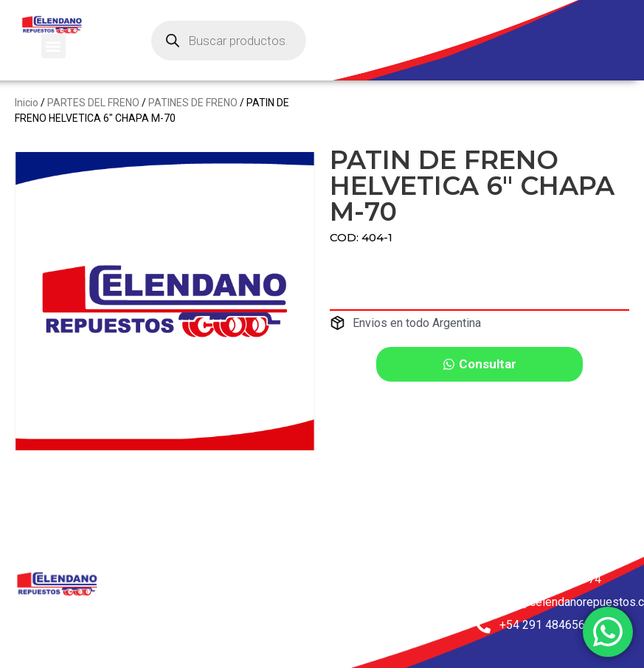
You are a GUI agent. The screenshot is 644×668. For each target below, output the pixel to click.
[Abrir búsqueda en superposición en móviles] (229, 41)
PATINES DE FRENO (193, 103)
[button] (53, 46)
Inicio (27, 103)
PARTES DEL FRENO (93, 103)
